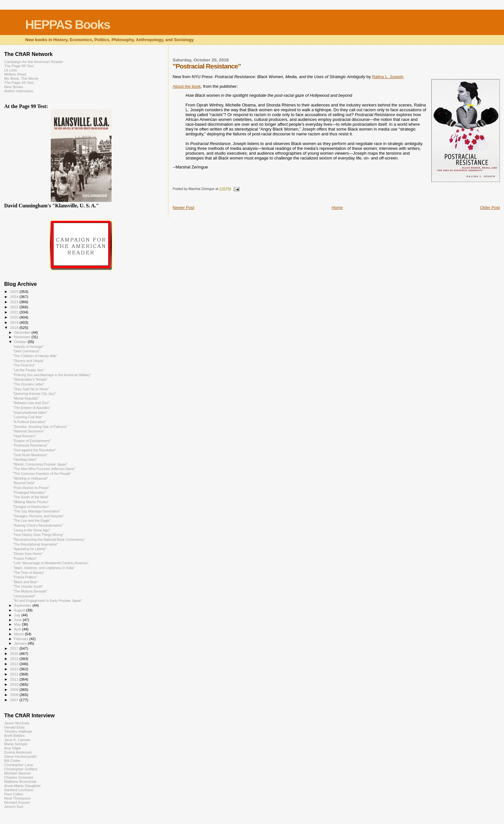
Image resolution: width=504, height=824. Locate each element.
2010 (15, 684)
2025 (15, 291)
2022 (15, 307)
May (18, 624)
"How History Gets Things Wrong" (38, 535)
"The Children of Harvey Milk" (35, 356)
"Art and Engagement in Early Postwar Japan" (48, 601)
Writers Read (15, 74)
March (20, 634)
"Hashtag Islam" (25, 459)
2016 (15, 653)
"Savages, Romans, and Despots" (38, 516)
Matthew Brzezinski (20, 781)
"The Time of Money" (29, 573)
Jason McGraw (17, 723)
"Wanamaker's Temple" (30, 379)
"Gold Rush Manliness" (30, 455)
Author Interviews (19, 91)
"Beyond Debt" (24, 483)
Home (337, 208)
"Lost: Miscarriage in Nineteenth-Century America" (51, 563)
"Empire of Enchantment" (32, 441)
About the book (187, 86)
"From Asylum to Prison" (31, 488)
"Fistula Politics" (25, 577)
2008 (15, 695)
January (21, 643)
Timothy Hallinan (18, 731)
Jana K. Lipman (17, 740)
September (23, 605)
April (18, 629)
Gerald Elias (14, 727)
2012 (15, 674)
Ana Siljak (13, 748)
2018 (15, 327)
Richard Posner (17, 802)
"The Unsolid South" (28, 586)
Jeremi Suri (14, 806)
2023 (15, 302)
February (22, 639)
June (18, 620)
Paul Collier (14, 794)
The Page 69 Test (19, 82)
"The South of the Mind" (31, 497)
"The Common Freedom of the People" (42, 474)
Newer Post (183, 208)
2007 (15, 700)
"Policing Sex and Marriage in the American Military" (52, 375)
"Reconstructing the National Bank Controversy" (49, 539)
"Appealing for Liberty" (30, 549)
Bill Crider (12, 761)
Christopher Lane (19, 765)
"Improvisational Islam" (30, 412)
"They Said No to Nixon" (31, 389)
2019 (15, 322)
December (23, 332)
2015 (15, 659)
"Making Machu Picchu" (31, 502)
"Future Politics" (25, 558)
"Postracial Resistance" (30, 445)
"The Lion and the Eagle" (32, 521)
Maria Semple (16, 744)
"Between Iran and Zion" (31, 403)
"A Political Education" (29, 422)
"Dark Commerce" (27, 351)
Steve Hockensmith (20, 756)
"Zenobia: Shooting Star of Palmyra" (40, 427)
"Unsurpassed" (24, 596)
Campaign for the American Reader (34, 62)
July (18, 615)
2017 (15, 648)
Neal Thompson (18, 798)
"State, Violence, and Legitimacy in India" (44, 568)
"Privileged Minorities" (29, 493)
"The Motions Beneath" (30, 591)
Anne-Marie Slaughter (22, 786)
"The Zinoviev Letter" (29, 384)
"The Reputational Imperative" (35, 544)
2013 (15, 669)
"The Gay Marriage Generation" (37, 511)
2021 (15, 312)
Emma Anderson (18, 752)
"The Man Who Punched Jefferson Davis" (44, 469)
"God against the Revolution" (35, 450)
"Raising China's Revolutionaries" (38, 525)
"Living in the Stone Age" (32, 530)
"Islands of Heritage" (28, 347)
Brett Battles (14, 735)
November (23, 337)
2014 (15, 664)
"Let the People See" (29, 370)
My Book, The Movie (21, 78)
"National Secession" (29, 431)
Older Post (490, 208)
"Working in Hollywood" (30, 478)
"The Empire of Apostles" (32, 408)
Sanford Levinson (19, 790)
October (21, 342)
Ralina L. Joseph (387, 77)
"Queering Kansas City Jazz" (35, 394)
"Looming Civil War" (28, 417)
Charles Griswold (18, 777)
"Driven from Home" (28, 554)
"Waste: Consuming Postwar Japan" (40, 464)
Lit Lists (11, 70)
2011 (15, 679)
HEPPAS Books (67, 25)
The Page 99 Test (19, 66)
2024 (15, 297)
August (20, 610)
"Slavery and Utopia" (28, 361)
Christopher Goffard (21, 769)
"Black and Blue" (25, 582)
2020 (15, 317)
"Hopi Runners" (24, 436)
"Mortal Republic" (26, 398)
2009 (15, 689)
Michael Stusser (18, 773)
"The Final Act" (24, 365)
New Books (14, 87)
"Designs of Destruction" (31, 507)
